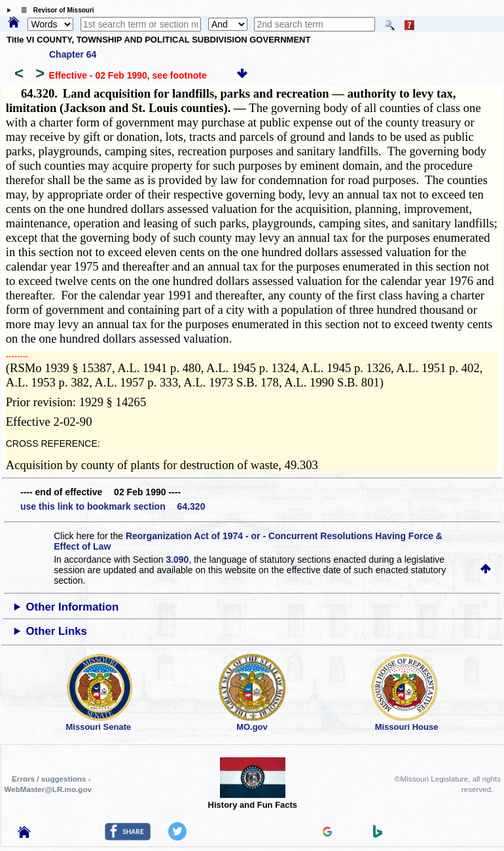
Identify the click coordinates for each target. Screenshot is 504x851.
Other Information (73, 607)
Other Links (57, 631)
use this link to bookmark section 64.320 (113, 506)
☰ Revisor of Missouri (54, 10)
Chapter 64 (73, 54)
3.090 (177, 559)
